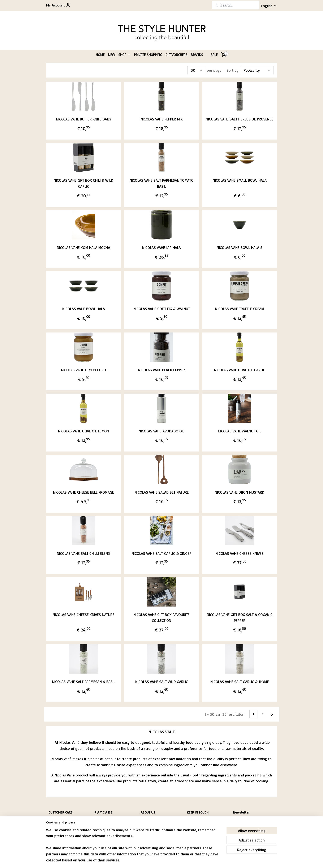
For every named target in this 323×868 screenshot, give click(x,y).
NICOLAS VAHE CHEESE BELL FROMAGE (83, 492)
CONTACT (53, 832)
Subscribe (244, 831)
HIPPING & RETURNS (61, 820)
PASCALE (146, 820)
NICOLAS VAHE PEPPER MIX (161, 119)
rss (156, 860)
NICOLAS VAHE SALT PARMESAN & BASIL (83, 682)
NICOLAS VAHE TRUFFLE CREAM (240, 309)
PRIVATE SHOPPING (148, 55)
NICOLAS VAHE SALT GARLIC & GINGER (161, 553)
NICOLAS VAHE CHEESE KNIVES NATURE (83, 614)
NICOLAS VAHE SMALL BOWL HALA (240, 180)
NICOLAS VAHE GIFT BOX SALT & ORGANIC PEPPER (240, 617)
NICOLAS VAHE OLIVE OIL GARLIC (240, 370)
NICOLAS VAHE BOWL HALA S (240, 247)
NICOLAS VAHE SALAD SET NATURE (161, 492)
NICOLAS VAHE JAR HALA (161, 247)
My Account (58, 5)
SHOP (124, 55)
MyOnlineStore (206, 860)
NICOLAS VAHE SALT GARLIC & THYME (240, 682)
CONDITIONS (55, 824)
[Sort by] (257, 70)
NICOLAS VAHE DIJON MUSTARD (240, 492)
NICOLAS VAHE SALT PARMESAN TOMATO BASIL (161, 183)
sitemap (148, 860)
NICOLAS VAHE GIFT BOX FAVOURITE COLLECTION (161, 617)
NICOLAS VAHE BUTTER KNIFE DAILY (83, 119)
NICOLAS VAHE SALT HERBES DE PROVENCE (240, 119)
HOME (100, 55)
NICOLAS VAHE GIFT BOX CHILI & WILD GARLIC (83, 183)
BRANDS (199, 55)
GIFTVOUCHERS (176, 55)
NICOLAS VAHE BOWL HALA (83, 309)
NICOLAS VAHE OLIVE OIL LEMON (83, 431)
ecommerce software (171, 860)
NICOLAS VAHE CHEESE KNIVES (240, 553)
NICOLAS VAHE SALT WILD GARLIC (161, 682)
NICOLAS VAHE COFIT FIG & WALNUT (161, 309)
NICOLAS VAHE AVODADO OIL (161, 431)
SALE (214, 55)
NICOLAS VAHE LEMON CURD (83, 370)
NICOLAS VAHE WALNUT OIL (240, 431)
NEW (111, 55)
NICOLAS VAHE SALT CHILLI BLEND (83, 553)
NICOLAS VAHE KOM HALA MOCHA (83, 247)
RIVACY (54, 828)
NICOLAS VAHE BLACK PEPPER (161, 370)
